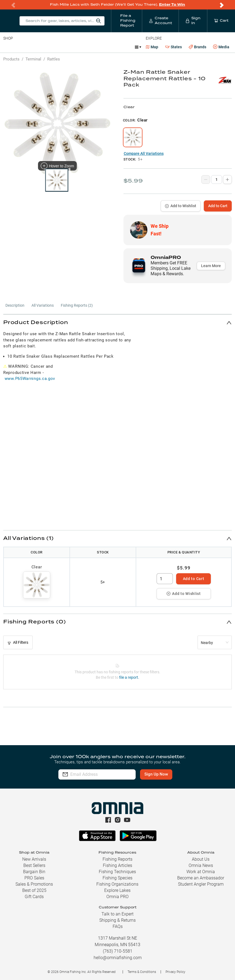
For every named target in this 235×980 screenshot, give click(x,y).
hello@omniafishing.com (118, 958)
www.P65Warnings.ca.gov (30, 379)
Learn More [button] (211, 266)
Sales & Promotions (34, 884)
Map (152, 47)
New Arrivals (34, 859)
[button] (117, 323)
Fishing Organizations (117, 884)
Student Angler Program (201, 884)
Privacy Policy (175, 972)
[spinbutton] (165, 579)
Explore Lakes (117, 890)
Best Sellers (34, 865)
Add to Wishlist (181, 206)
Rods (42, 47)
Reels (59, 47)
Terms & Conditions (142, 972)
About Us (201, 859)
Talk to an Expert (117, 914)
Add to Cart (218, 206)
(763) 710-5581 (118, 951)
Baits (8, 47)
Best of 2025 (34, 890)
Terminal (81, 47)
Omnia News (201, 865)
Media (221, 47)
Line (25, 47)
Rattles (54, 59)
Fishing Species (117, 878)
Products (11, 59)
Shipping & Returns (117, 920)
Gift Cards (34, 897)
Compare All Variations (144, 153)
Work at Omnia (201, 872)
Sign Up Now (165, 774)
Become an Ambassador (201, 878)
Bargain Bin (34, 872)
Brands (197, 47)
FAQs (118, 926)
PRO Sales (34, 878)
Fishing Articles (117, 865)
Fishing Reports (117, 859)
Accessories (108, 47)
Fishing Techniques (117, 872)
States (174, 47)
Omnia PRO (117, 897)
